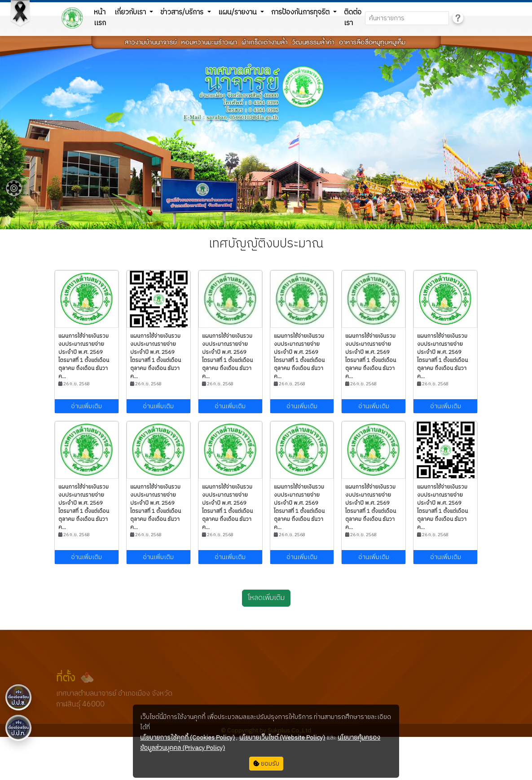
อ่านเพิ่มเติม (86, 406)
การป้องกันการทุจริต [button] (301, 12)
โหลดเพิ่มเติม (266, 598)
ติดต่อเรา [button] (353, 18)
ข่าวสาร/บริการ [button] (183, 12)
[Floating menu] (14, 188)
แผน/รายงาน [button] (238, 12)
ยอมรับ (266, 764)
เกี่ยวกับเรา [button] (131, 12)
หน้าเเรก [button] (100, 18)
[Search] (407, 18)
